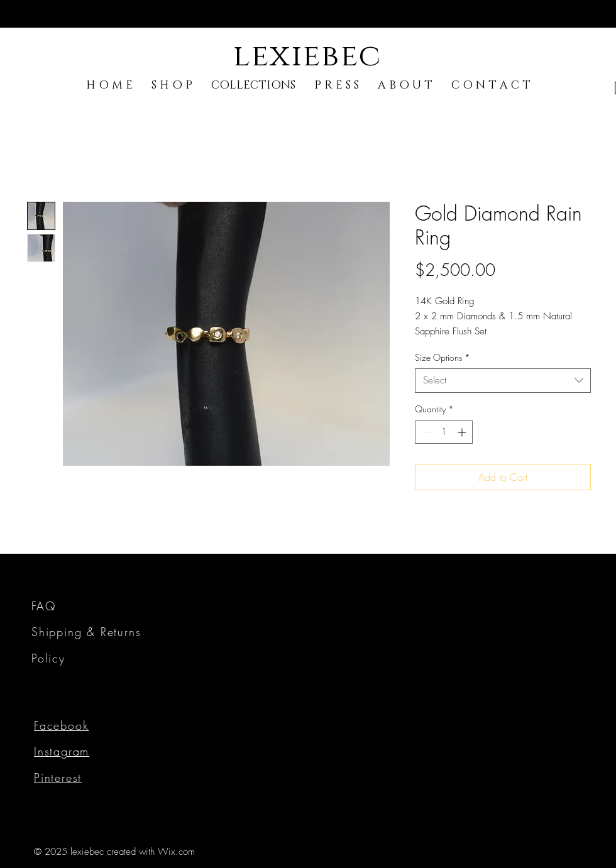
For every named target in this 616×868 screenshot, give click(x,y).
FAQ (43, 606)
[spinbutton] (444, 432)
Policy (48, 658)
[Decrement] (425, 432)
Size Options (443, 357)
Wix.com (176, 852)
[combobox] (503, 381)
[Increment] (463, 432)
